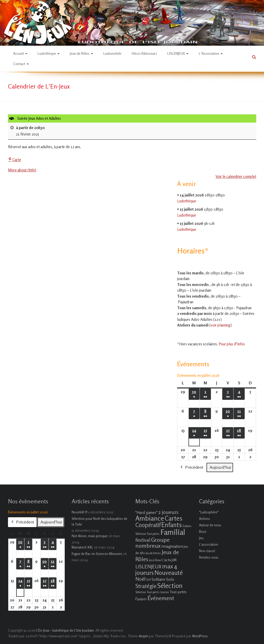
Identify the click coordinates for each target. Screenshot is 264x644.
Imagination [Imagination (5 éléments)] (172, 546)
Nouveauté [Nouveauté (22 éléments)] (169, 573)
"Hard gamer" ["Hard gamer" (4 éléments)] (146, 512)
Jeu (201, 538)
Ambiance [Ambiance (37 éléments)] (150, 518)
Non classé (207, 551)
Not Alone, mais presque (90, 536)
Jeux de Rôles (80, 53)
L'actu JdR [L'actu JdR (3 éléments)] (169, 560)
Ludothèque (47, 53)
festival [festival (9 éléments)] (143, 540)
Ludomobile (112, 53)
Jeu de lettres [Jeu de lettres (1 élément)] (153, 553)
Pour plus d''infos (232, 344)
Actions (204, 519)
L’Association (209, 53)
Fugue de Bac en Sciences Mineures (97, 554)
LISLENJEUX (176, 53)
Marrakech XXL (82, 547)
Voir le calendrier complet (236, 176)
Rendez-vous (209, 557)
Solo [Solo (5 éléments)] (170, 579)
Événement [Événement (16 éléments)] (161, 598)
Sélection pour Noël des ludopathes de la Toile (100, 521)
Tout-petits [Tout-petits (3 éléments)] (178, 592)
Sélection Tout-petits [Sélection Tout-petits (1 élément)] (147, 592)
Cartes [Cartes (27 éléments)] (174, 518)
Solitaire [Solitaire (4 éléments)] (158, 579)
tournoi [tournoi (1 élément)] (165, 592)
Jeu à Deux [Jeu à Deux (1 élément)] (155, 560)
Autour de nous (210, 525)
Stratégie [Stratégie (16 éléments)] (146, 586)
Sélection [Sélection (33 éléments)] (170, 586)
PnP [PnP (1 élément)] (148, 580)
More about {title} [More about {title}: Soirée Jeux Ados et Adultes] (22, 170)
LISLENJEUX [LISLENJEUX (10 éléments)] (148, 567)
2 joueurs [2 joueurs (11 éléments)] (168, 512)
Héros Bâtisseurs (144, 53)
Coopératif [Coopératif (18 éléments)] (148, 525)
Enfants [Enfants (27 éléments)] (172, 525)
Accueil (18, 53)
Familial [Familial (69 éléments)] (173, 532)
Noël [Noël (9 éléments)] (140, 579)
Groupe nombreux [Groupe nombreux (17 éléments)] (152, 543)
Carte (15, 160)
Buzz (203, 531)
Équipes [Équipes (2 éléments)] (141, 599)
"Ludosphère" (209, 512)
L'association (209, 544)
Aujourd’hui (220, 467)
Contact (19, 64)
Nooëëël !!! (80, 512)
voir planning (221, 325)
